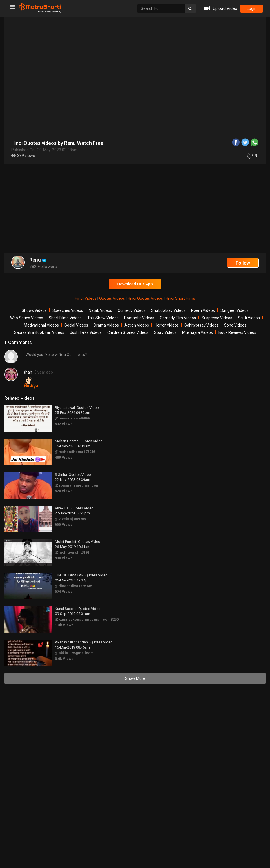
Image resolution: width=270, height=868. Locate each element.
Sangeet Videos (235, 310)
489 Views (64, 457)
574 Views (64, 591)
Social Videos (76, 325)
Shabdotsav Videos (168, 310)
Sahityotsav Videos (201, 325)
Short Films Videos (65, 318)
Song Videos (235, 325)
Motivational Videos (41, 325)
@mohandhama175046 (75, 452)
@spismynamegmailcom (77, 485)
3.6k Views (64, 659)
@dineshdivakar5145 (73, 586)
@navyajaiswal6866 (72, 418)
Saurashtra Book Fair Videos (39, 332)
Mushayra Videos (198, 332)
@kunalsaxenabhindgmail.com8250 (87, 619)
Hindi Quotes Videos (146, 298)
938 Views (64, 558)
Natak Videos (100, 310)
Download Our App (135, 284)
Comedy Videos (132, 310)
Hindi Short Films (180, 298)
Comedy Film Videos (178, 318)
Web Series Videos (27, 318)
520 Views (64, 491)
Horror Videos (167, 325)
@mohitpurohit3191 (72, 552)
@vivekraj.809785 (70, 519)
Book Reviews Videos (237, 332)
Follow (243, 263)
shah (28, 372)
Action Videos (137, 325)
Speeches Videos (68, 310)
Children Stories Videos (128, 332)
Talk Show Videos (103, 318)
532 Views (64, 424)
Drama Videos (106, 325)
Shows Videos (34, 310)
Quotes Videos (112, 298)
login (251, 9)
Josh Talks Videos (86, 332)
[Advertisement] (135, 209)
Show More (135, 678)
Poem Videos (203, 310)
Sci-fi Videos (249, 318)
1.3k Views (64, 625)
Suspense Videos (217, 318)
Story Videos (165, 332)
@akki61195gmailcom (74, 653)
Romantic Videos (139, 318)
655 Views (64, 524)
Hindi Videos (86, 298)
